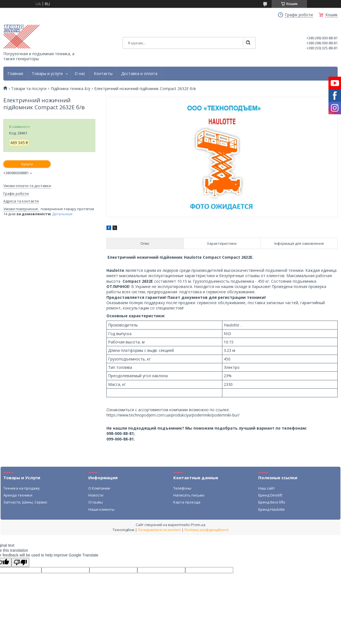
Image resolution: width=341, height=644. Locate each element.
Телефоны (182, 488)
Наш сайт (267, 488)
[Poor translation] (20, 562)
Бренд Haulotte (271, 509)
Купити (27, 164)
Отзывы (96, 502)
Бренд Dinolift (270, 495)
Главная (15, 74)
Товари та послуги (29, 89)
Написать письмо (189, 495)
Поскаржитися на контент (159, 530)
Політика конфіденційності (207, 530)
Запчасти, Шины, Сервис (25, 502)
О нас (80, 74)
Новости (96, 495)
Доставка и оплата (139, 74)
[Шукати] (248, 43)
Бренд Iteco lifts (272, 502)
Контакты (103, 74)
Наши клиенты (101, 509)
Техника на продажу (22, 488)
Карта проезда (187, 502)
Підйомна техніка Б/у (70, 89)
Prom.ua (198, 525)
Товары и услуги (47, 74)
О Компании (99, 488)
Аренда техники (18, 495)
